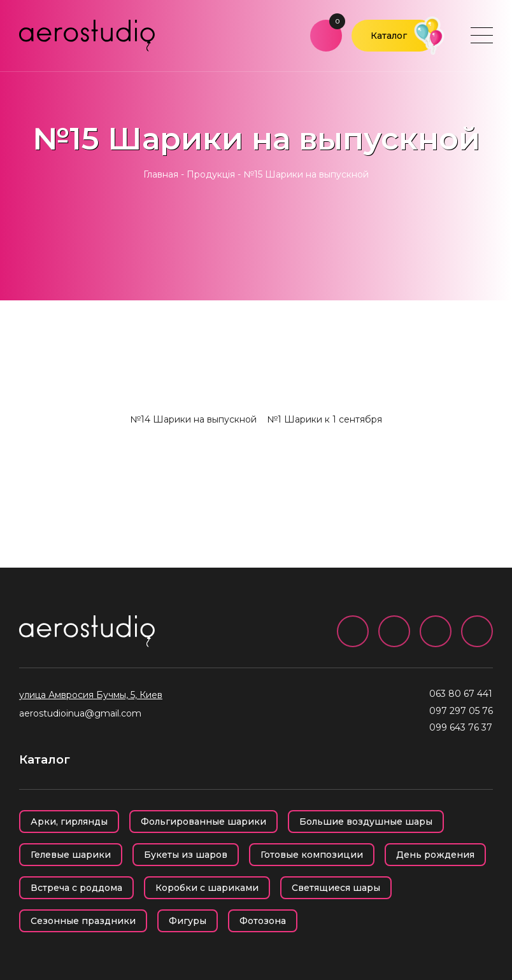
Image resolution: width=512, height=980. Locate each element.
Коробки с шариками (207, 888)
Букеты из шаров (186, 855)
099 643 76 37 (461, 727)
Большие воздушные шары (366, 822)
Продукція (211, 174)
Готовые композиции (312, 855)
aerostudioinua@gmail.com (80, 713)
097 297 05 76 (461, 711)
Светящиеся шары (336, 888)
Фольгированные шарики (203, 822)
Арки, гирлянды (69, 822)
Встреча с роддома (76, 888)
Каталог (389, 36)
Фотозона (263, 921)
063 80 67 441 (461, 694)
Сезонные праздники (83, 921)
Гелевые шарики (71, 855)
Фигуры (188, 921)
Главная (161, 174)
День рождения (435, 855)
